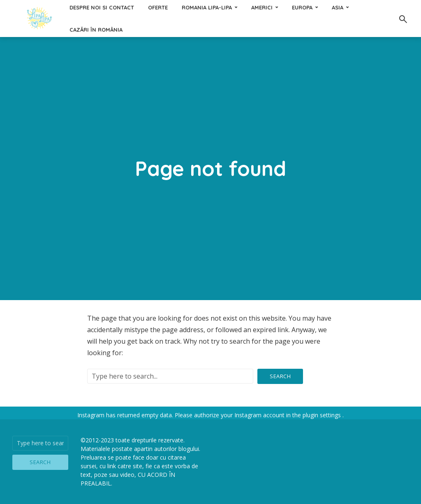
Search (280, 376)
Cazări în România (96, 30)
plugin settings (323, 415)
